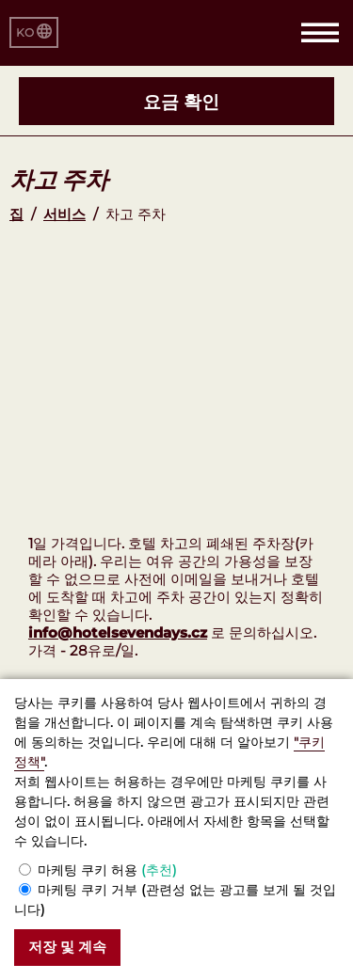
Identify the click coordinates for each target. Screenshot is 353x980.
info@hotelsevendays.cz (118, 632)
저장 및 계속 (67, 947)
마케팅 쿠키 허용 (107, 870)
